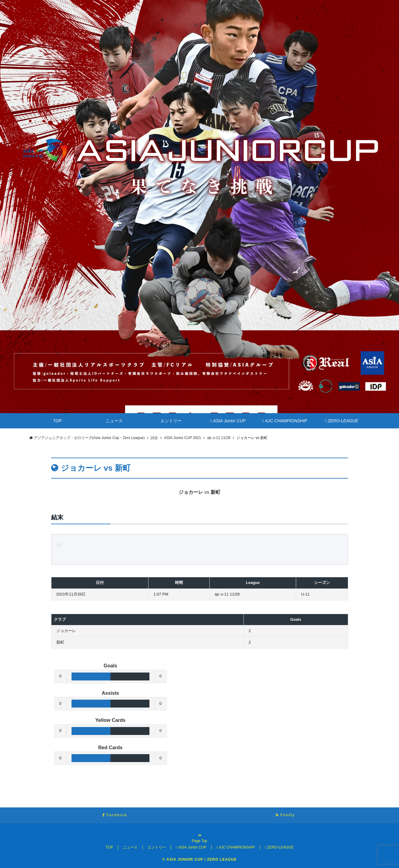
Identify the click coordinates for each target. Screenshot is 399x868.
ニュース (114, 421)
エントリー (171, 421)
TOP (58, 421)
